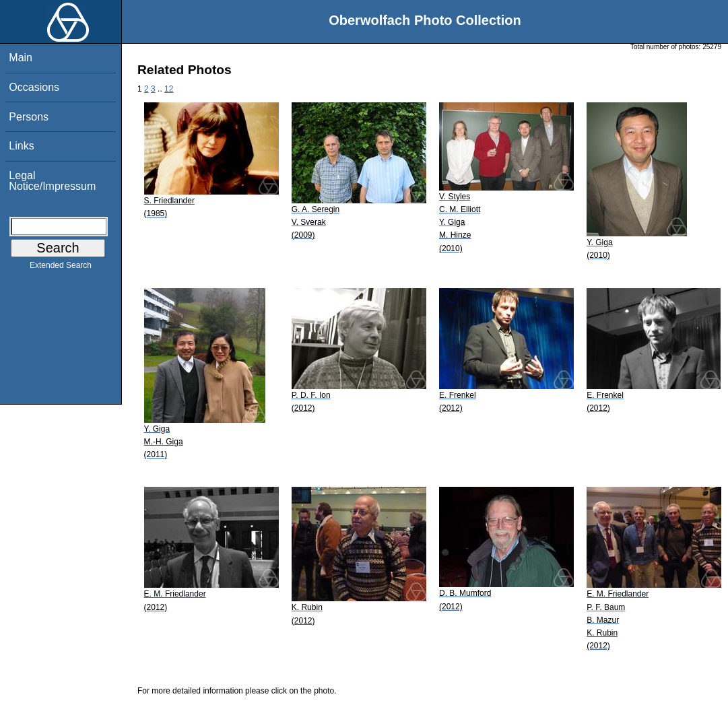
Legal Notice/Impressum (52, 181)
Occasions (34, 87)
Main (21, 58)
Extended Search (61, 268)
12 (169, 89)
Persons (29, 117)
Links (21, 146)
